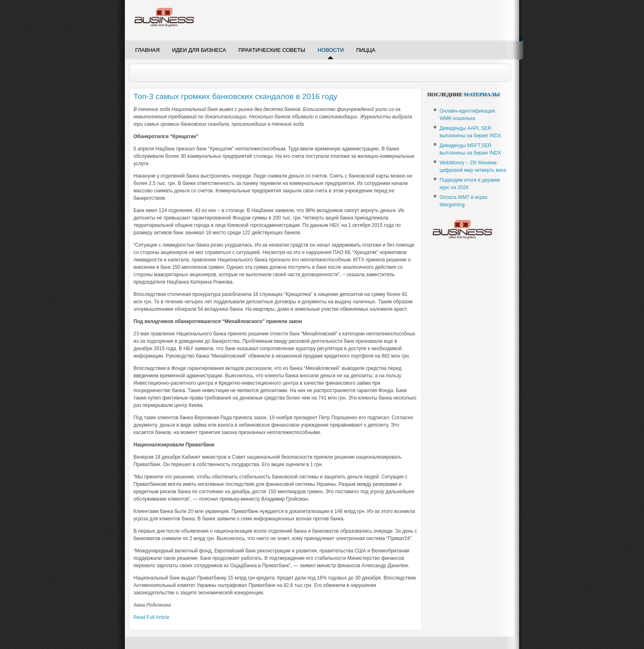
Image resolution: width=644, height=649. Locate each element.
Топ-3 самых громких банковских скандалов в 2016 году (235, 96)
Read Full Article (151, 617)
